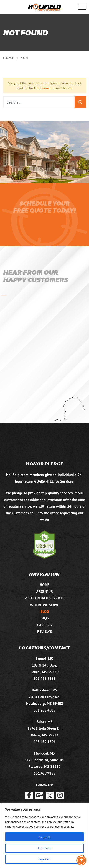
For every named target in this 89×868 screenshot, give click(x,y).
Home (44, 88)
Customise (45, 848)
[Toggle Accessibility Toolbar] (81, 860)
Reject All (44, 859)
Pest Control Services (45, 598)
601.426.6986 (44, 679)
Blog (45, 612)
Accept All (44, 837)
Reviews (45, 631)
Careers (44, 625)
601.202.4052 (44, 710)
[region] (44, 835)
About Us (44, 592)
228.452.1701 (44, 742)
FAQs (45, 618)
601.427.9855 (44, 773)
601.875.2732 (7, 7)
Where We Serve (45, 605)
